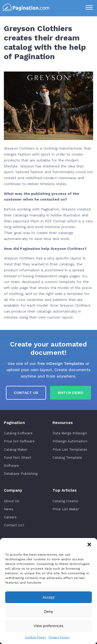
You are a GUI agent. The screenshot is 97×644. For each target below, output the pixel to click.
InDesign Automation (70, 441)
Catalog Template (67, 458)
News (9, 509)
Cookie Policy (35, 637)
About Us (12, 501)
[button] (89, 544)
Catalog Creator (66, 501)
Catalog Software (18, 433)
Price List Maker (66, 509)
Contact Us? (14, 525)
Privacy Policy (59, 637)
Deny (48, 611)
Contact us (26, 393)
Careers (10, 517)
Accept (49, 597)
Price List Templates (70, 450)
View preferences (49, 626)
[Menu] (89, 8)
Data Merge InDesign (70, 433)
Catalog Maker (16, 450)
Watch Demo (70, 393)
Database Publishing (21, 474)
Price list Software (19, 441)
